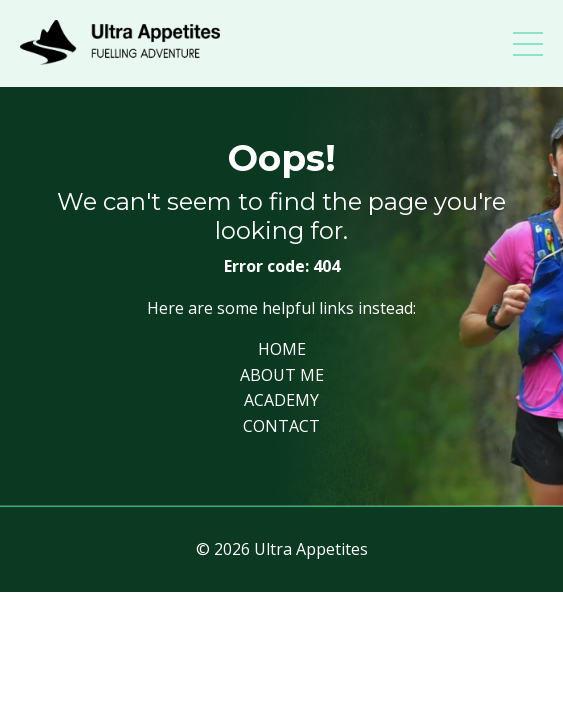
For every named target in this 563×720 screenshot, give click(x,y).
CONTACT (281, 426)
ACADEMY (281, 400)
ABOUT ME (282, 375)
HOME (282, 349)
